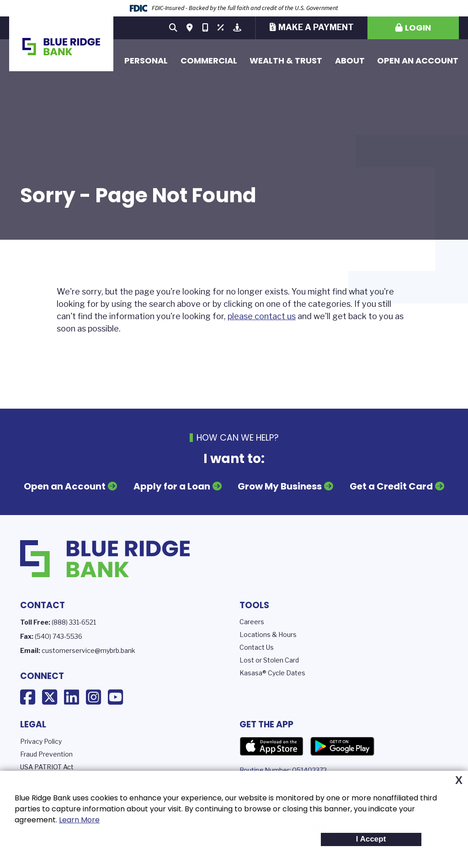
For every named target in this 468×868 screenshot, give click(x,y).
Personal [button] (146, 60)
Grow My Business (280, 486)
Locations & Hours (268, 634)
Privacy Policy (41, 741)
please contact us (262, 316)
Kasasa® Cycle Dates (272, 673)
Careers (252, 622)
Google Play (342, 747)
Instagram (93, 697)
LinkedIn (72, 697)
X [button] (459, 780)
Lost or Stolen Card (269, 660)
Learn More (79, 820)
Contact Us (257, 647)
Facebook (28, 697)
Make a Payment (316, 27)
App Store (271, 747)
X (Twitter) (50, 697)
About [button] (350, 60)
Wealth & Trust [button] (286, 60)
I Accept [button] (371, 839)
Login (418, 28)
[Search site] (173, 28)
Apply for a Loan (172, 486)
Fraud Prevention (46, 754)
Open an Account (418, 60)
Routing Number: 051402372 (283, 770)
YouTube (115, 697)
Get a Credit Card (391, 486)
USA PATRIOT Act (47, 767)
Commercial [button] (209, 60)
